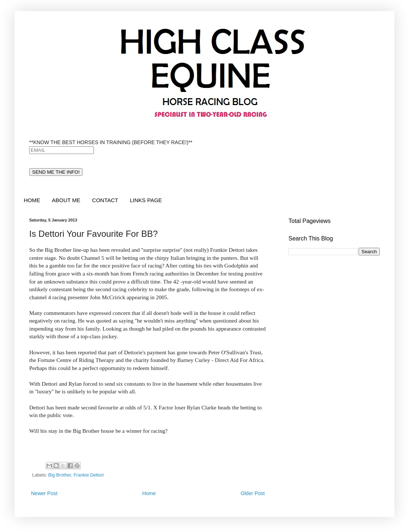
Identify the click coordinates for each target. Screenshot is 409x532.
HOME (32, 200)
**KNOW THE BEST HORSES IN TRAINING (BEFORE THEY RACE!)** (111, 142)
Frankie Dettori (89, 475)
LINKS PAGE (146, 200)
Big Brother (60, 475)
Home (149, 493)
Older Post (253, 493)
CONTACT (105, 200)
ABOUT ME (66, 200)
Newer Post (44, 493)
